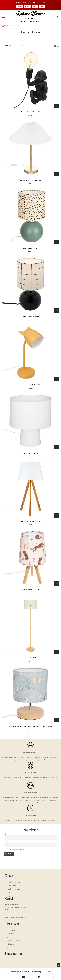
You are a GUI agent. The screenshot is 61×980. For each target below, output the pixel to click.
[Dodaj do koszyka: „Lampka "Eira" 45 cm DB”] (57, 447)
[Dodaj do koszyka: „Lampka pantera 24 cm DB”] (57, 584)
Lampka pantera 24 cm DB (31, 590)
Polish (5, 26)
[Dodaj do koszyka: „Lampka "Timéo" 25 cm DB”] (57, 311)
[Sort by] (13, 46)
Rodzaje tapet (11, 886)
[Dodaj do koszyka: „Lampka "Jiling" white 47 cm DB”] (57, 174)
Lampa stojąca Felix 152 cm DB (30, 658)
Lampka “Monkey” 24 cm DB (30, 112)
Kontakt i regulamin (13, 934)
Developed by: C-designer (40, 972)
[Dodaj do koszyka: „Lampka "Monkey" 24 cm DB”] (57, 106)
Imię (5, 834)
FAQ (8, 893)
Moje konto (11, 930)
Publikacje (10, 944)
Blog (8, 896)
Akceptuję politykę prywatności (16, 850)
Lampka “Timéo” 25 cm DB (30, 317)
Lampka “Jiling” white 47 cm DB (30, 180)
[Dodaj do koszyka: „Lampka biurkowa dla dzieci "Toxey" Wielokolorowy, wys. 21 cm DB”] (57, 720)
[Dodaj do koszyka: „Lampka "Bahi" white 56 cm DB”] (57, 515)
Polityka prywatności (14, 941)
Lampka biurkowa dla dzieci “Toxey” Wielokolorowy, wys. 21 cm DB (30, 726)
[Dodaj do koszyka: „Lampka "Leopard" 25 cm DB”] (57, 242)
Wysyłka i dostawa (13, 889)
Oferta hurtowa (12, 948)
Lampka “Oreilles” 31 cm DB (31, 385)
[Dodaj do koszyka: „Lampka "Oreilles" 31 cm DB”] (57, 379)
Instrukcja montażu (13, 882)
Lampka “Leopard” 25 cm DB (30, 248)
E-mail (6, 842)
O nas (9, 937)
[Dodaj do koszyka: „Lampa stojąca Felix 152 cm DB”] (57, 652)
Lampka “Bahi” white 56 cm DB (30, 521)
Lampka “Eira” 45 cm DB (31, 453)
